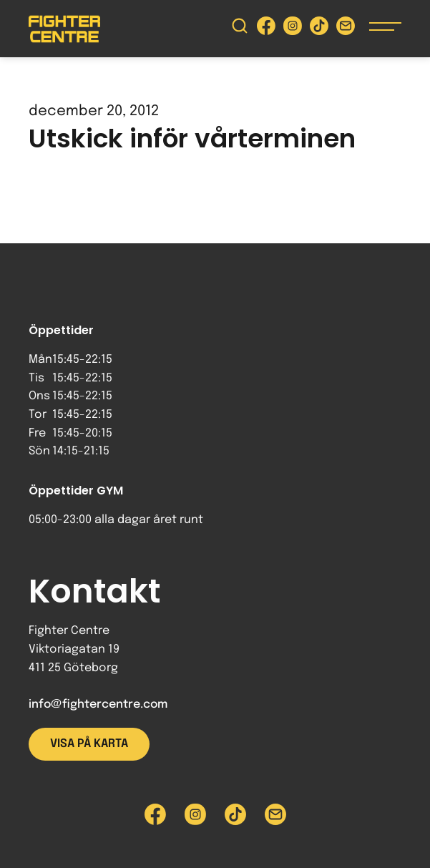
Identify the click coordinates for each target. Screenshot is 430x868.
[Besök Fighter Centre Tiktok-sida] (319, 29)
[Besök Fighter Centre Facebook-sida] (266, 29)
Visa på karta (89, 744)
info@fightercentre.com (98, 704)
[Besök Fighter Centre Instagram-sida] (293, 29)
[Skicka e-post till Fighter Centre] (346, 29)
